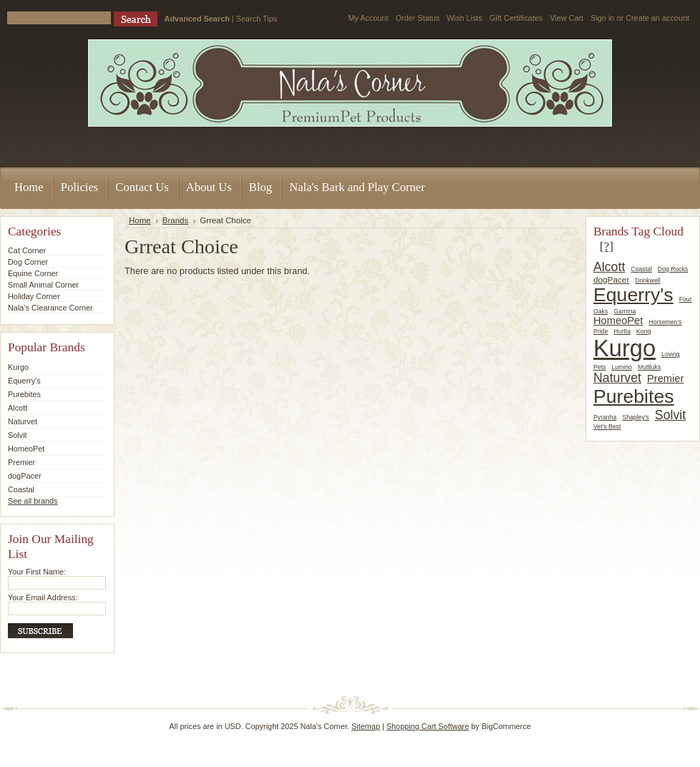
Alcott (18, 408)
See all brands (33, 501)
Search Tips (257, 19)
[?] (607, 246)
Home (140, 220)
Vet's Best (607, 426)
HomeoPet (26, 449)
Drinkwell (647, 280)
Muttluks (649, 367)
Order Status (418, 18)
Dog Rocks (673, 269)
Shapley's (635, 417)
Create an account (657, 18)
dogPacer (25, 476)
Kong (643, 331)
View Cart (567, 18)
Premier (21, 462)
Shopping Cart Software (428, 726)
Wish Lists (465, 18)
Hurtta (622, 331)
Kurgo (18, 367)
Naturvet (23, 421)
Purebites (24, 394)
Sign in (602, 18)
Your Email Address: (43, 597)
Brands (176, 220)
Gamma (624, 311)
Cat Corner (27, 250)
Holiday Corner (34, 296)
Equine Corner (33, 273)
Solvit (18, 435)
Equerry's (24, 381)
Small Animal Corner (43, 285)
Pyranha (605, 417)
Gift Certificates (516, 18)
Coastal (21, 489)
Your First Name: (37, 572)
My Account (368, 18)
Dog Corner (28, 262)
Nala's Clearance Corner (50, 308)
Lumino (622, 367)
